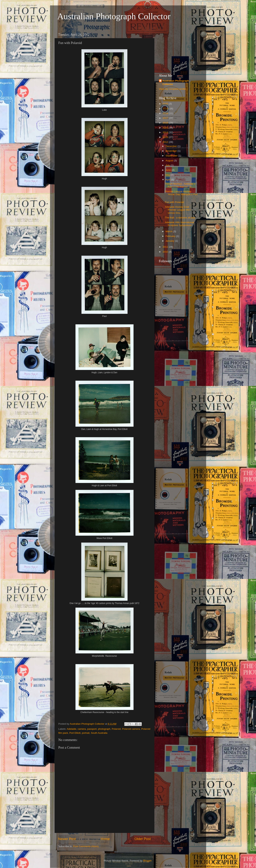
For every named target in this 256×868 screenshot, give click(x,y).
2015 (166, 128)
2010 (166, 252)
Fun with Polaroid (174, 202)
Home (105, 839)
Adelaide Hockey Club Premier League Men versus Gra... (178, 210)
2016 (166, 123)
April (168, 180)
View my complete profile (173, 89)
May (168, 175)
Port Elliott (75, 733)
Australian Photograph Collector (114, 16)
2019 (166, 109)
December (172, 146)
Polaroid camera (131, 729)
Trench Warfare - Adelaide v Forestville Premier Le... (180, 185)
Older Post (143, 839)
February (171, 236)
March (169, 231)
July (168, 165)
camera (82, 729)
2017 (166, 118)
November (172, 151)
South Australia (99, 733)
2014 (166, 132)
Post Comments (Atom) (86, 846)
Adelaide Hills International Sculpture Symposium (179, 224)
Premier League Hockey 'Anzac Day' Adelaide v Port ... (181, 194)
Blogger (148, 861)
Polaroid (116, 729)
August (170, 161)
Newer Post (67, 839)
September (172, 156)
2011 (166, 247)
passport (92, 729)
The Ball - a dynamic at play (180, 218)
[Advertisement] (177, 49)
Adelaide (72, 729)
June (169, 170)
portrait (86, 733)
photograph (104, 729)
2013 (166, 137)
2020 (166, 104)
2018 (166, 113)
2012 (166, 142)
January (170, 241)
